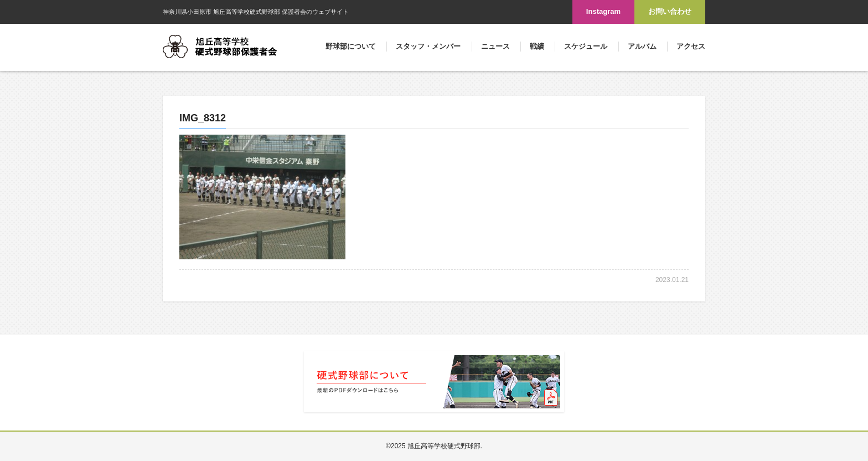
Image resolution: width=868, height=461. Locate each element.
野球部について (351, 46)
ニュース (495, 46)
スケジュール (586, 46)
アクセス (691, 46)
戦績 (537, 46)
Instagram (603, 11)
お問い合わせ (670, 11)
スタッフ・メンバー (428, 46)
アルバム (642, 46)
